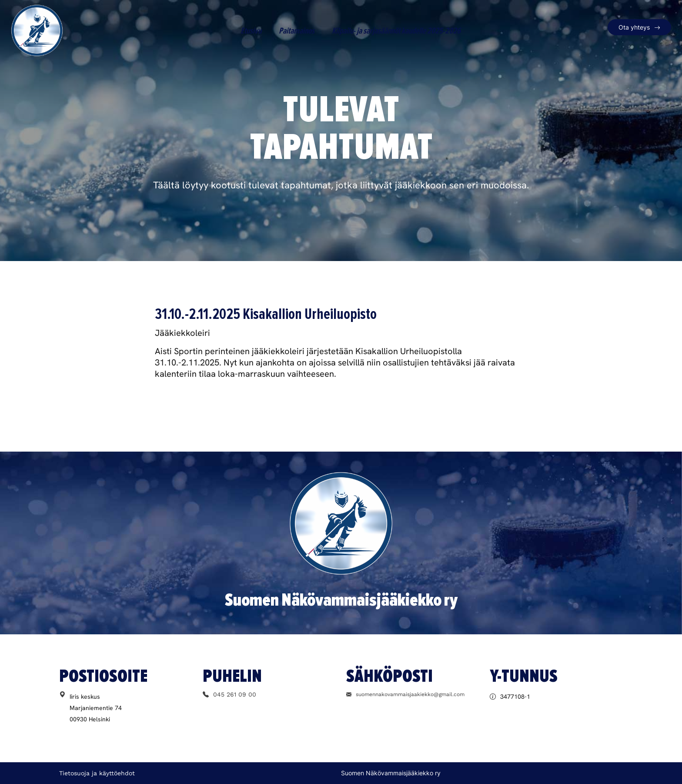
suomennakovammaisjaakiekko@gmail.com (405, 694)
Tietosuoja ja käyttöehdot (97, 773)
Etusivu (251, 31)
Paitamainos (297, 31)
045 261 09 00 (229, 694)
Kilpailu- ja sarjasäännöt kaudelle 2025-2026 (396, 31)
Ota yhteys (634, 27)
